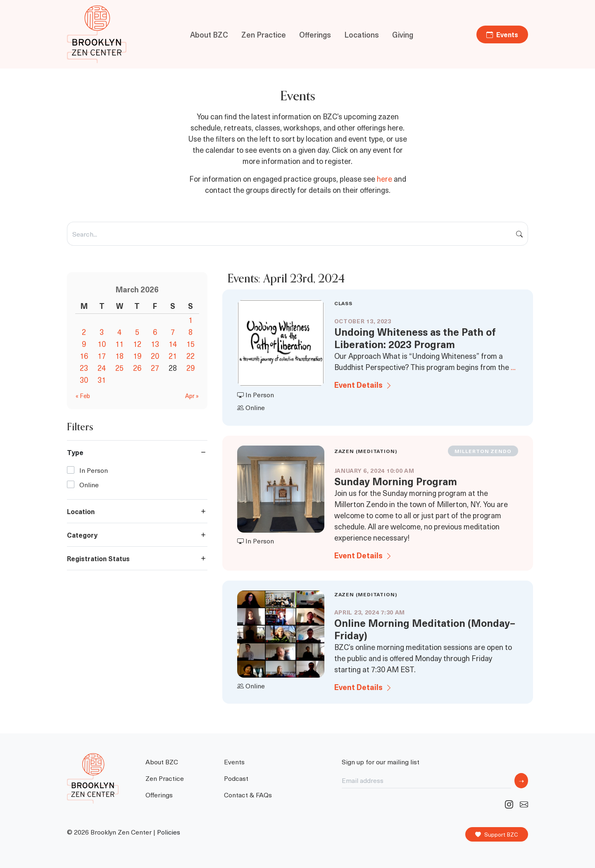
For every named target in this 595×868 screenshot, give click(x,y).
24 (102, 368)
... (513, 367)
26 (137, 368)
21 (173, 356)
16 (84, 356)
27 (155, 368)
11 (119, 344)
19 (137, 356)
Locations (362, 34)
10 (102, 344)
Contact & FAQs (248, 794)
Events (502, 34)
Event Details (363, 385)
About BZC (209, 34)
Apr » (192, 396)
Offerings (315, 34)
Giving (403, 34)
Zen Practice (264, 34)
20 (155, 356)
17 (102, 356)
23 (84, 368)
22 (190, 356)
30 (84, 380)
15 (190, 344)
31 (102, 380)
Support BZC (497, 835)
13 (155, 344)
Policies (169, 832)
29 (190, 368)
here (384, 179)
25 (119, 368)
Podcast (236, 778)
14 (173, 344)
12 (137, 344)
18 (119, 356)
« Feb (83, 396)
